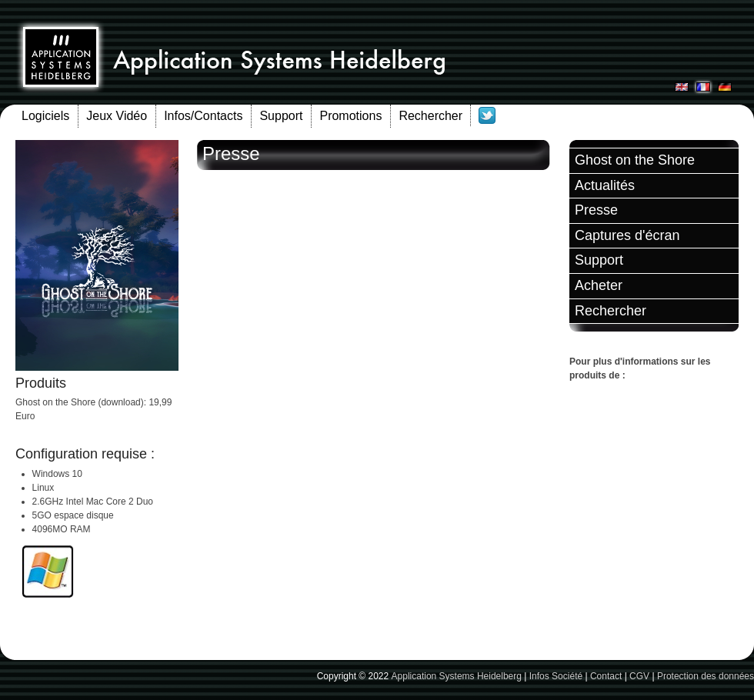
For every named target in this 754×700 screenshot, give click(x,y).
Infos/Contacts (203, 116)
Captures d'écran (627, 235)
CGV (639, 676)
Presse (596, 210)
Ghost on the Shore (635, 160)
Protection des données (706, 676)
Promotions (350, 116)
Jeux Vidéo (117, 116)
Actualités (605, 185)
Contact (606, 676)
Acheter (599, 285)
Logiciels (45, 116)
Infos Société (556, 676)
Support (281, 116)
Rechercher (430, 116)
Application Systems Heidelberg (457, 676)
